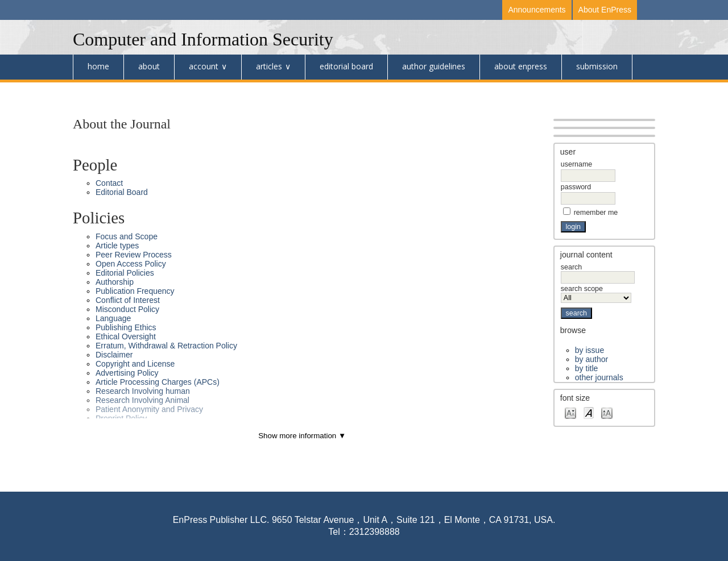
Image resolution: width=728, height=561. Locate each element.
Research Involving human (143, 391)
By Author (591, 359)
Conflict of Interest (128, 300)
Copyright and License (135, 364)
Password (576, 187)
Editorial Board (346, 66)
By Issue (590, 350)
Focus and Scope (127, 236)
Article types (117, 246)
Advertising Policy (127, 373)
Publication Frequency (135, 291)
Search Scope (596, 293)
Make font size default (589, 412)
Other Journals (599, 377)
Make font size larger (607, 412)
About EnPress (605, 10)
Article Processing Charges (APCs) (158, 382)
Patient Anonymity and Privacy (149, 409)
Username (576, 164)
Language (113, 318)
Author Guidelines (434, 66)
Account (204, 66)
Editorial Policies (125, 273)
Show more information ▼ (302, 436)
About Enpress (521, 66)
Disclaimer (114, 355)
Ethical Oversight (126, 336)
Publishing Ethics (126, 327)
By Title (586, 368)
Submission (597, 66)
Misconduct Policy (127, 309)
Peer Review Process (134, 255)
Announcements (537, 10)
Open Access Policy (131, 264)
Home (98, 66)
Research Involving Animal (142, 400)
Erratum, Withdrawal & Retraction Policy (166, 346)
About (149, 66)
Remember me (596, 213)
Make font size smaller (570, 412)
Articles (269, 66)
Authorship (115, 282)
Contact (109, 183)
